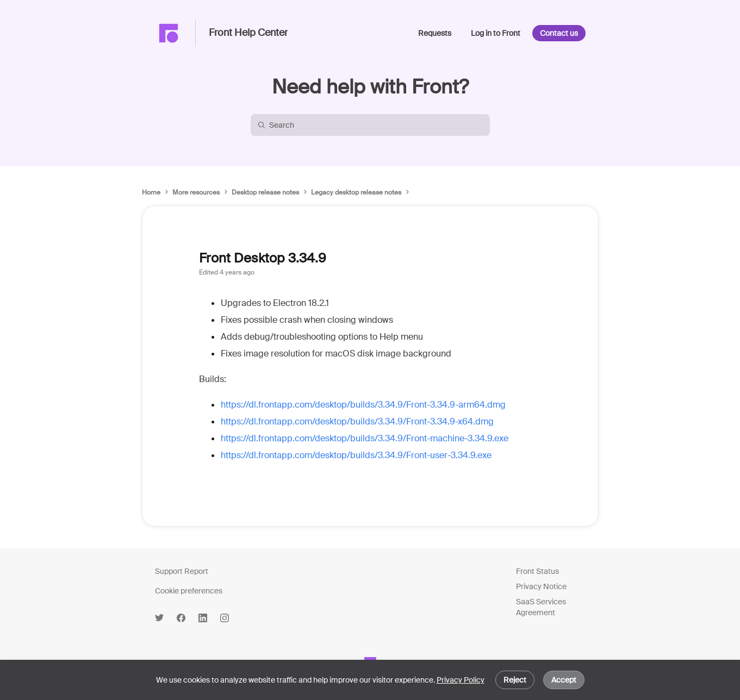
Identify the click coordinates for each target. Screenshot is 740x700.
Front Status (537, 571)
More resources (196, 192)
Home (151, 192)
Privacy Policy (461, 680)
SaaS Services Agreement (541, 607)
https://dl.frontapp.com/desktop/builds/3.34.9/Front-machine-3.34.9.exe (365, 438)
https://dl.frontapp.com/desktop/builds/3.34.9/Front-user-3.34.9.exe (356, 455)
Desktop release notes (265, 192)
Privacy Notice (541, 586)
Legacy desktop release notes (356, 192)
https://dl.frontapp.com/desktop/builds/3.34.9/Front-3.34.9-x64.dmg (357, 421)
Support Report (182, 571)
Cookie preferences (189, 591)
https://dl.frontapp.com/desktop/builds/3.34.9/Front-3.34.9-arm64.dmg (363, 405)
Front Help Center (248, 33)
